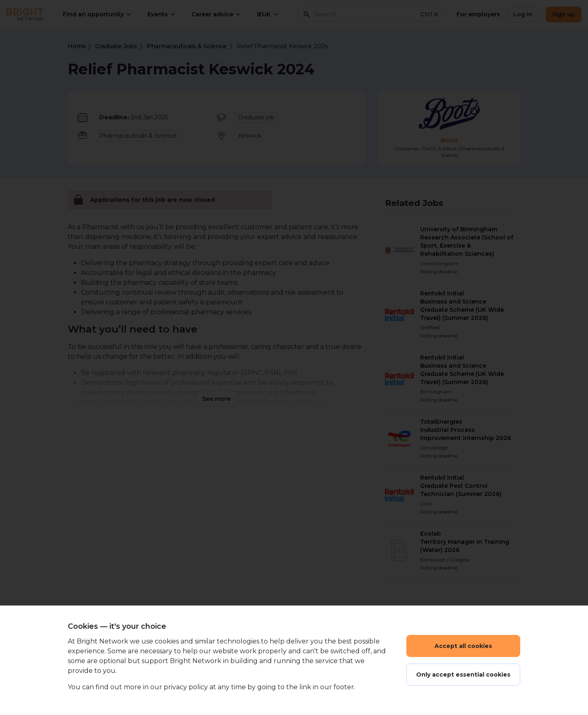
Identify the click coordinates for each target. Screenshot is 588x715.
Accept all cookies (463, 646)
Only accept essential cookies (463, 675)
